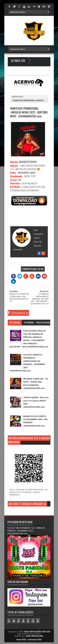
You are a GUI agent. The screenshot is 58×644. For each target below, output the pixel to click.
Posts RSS (21, 640)
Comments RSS (34, 640)
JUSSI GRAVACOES (34, 636)
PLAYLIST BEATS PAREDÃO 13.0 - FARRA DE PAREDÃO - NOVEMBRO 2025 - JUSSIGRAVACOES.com (26, 531)
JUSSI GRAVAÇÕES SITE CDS (37, 632)
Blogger (41, 65)
